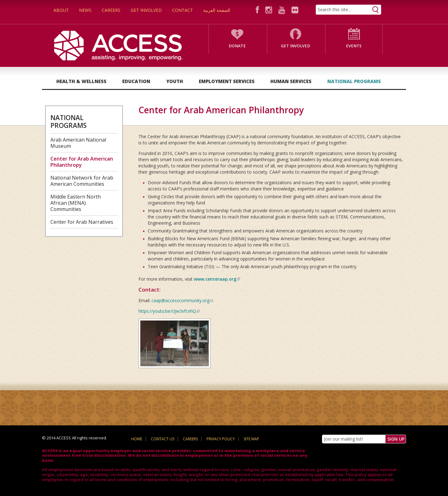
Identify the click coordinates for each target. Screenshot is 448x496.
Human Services (291, 81)
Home (137, 439)
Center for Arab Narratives (82, 222)
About (61, 10)
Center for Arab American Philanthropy (82, 162)
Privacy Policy (221, 439)
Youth (175, 81)
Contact (182, 10)
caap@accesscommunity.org (182, 300)
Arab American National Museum (78, 143)
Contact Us (163, 439)
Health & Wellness (81, 81)
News (85, 10)
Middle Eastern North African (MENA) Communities (76, 203)
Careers (111, 10)
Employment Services (227, 81)
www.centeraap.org (217, 279)
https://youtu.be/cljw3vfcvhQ (169, 311)
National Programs (354, 81)
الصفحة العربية (217, 10)
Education (136, 81)
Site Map (251, 439)
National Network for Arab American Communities (82, 181)
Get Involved (146, 10)
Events (354, 46)
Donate (237, 46)
